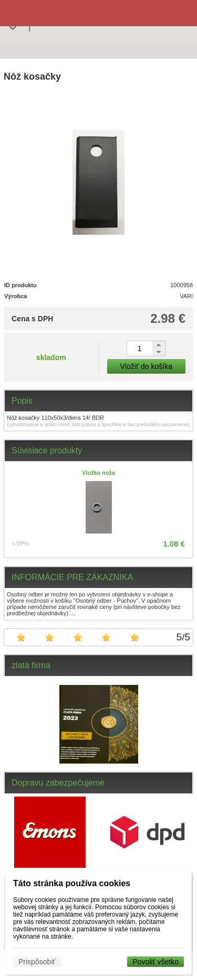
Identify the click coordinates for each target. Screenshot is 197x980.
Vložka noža (98, 473)
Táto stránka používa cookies (72, 883)
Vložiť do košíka (146, 366)
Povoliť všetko (155, 962)
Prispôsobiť (37, 962)
